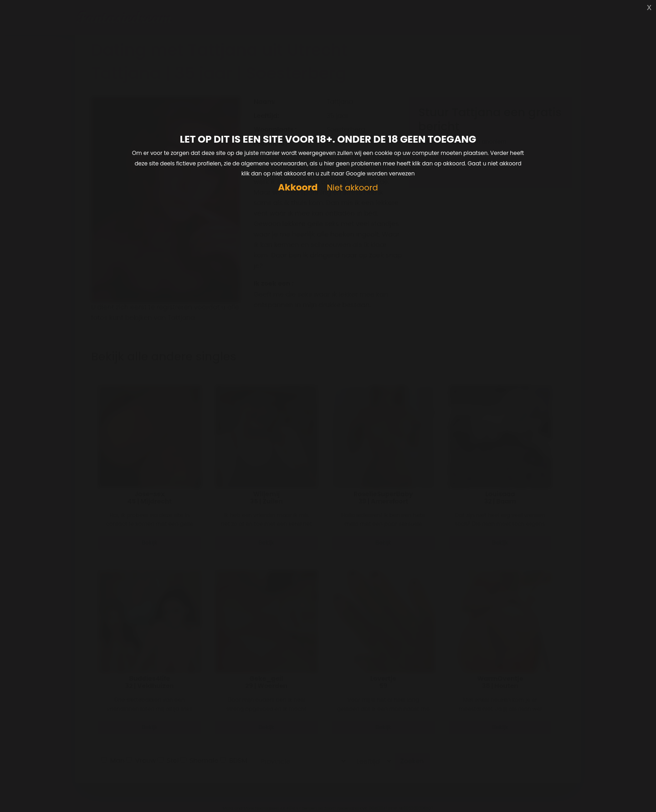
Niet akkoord (352, 188)
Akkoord (298, 188)
